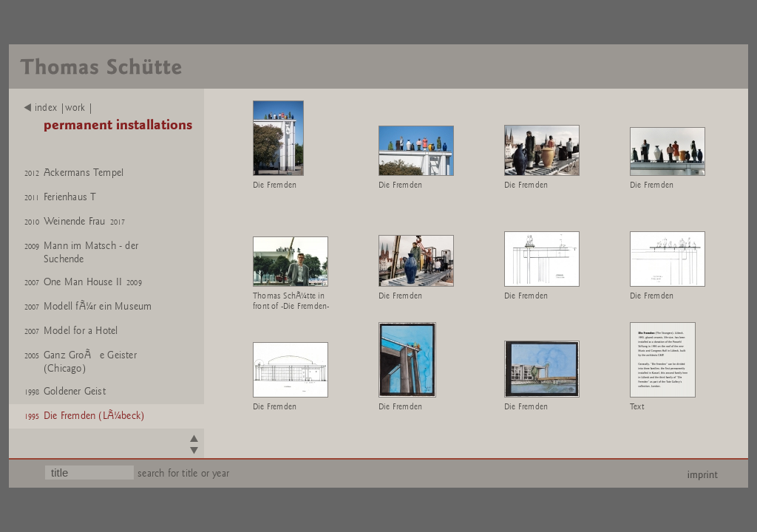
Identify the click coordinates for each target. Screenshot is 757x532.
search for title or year (183, 473)
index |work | (59, 108)
